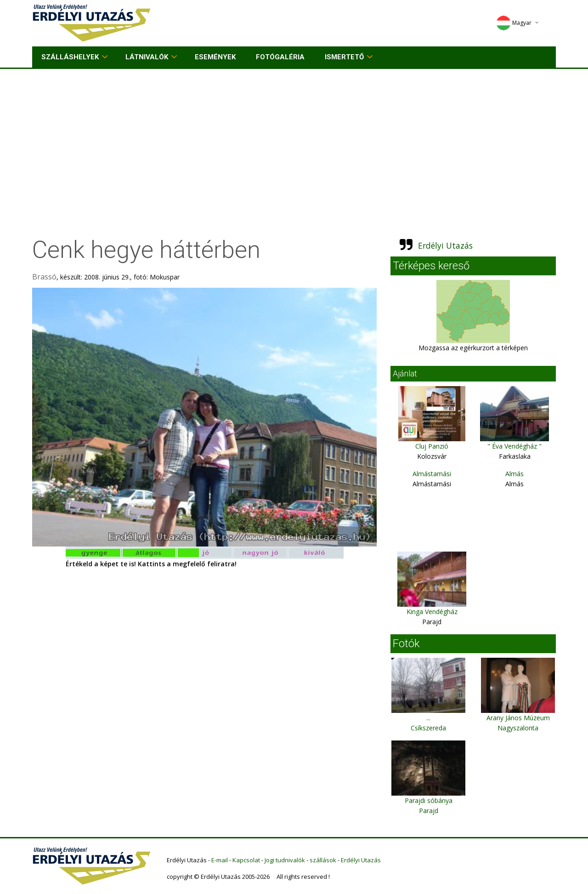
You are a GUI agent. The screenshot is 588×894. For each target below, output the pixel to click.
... (428, 718)
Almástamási (432, 474)
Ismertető (344, 57)
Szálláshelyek (70, 57)
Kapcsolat (246, 860)
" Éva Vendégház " (514, 446)
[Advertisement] (294, 138)
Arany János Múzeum (518, 718)
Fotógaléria (280, 57)
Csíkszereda (428, 728)
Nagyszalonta (518, 728)
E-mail (220, 860)
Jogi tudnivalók (285, 860)
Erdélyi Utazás (445, 245)
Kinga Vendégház (432, 612)
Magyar (514, 23)
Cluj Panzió (432, 446)
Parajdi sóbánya (429, 800)
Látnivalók (147, 57)
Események (215, 57)
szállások (323, 860)
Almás (514, 474)
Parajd (429, 811)
